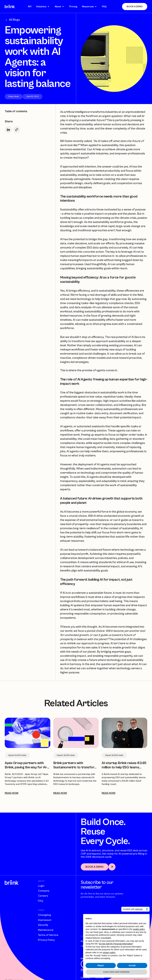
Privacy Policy (46, 940)
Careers (43, 896)
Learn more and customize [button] (116, 972)
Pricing (73, 7)
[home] (10, 7)
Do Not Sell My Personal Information (116, 944)
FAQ (104, 7)
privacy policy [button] (109, 953)
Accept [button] (132, 965)
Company (44, 891)
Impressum (45, 920)
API (30, 7)
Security (43, 925)
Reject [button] (101, 965)
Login (41, 886)
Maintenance (46, 930)
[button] (43, 7)
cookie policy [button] (139, 929)
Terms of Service (48, 935)
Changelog (44, 915)
